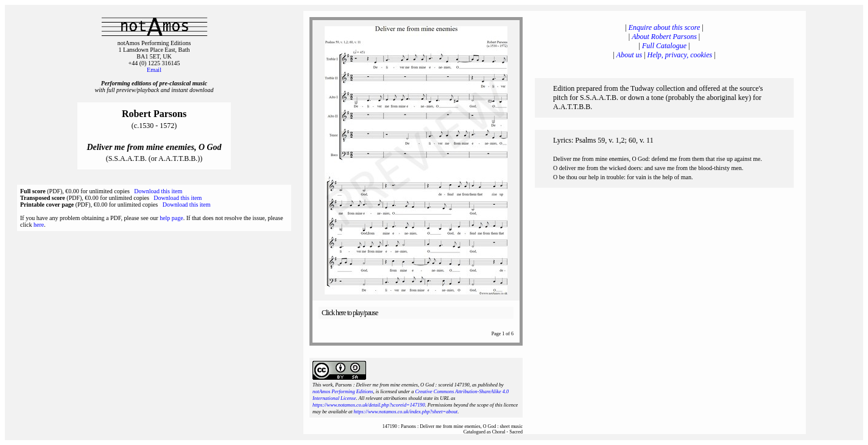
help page (171, 218)
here (39, 225)
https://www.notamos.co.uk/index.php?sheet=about (406, 412)
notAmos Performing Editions (343, 392)
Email (154, 70)
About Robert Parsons (664, 37)
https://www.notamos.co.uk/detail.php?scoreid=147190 (369, 405)
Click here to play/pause (350, 313)
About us (629, 55)
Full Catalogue (664, 46)
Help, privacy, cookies (680, 55)
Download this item (158, 191)
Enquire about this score (664, 27)
